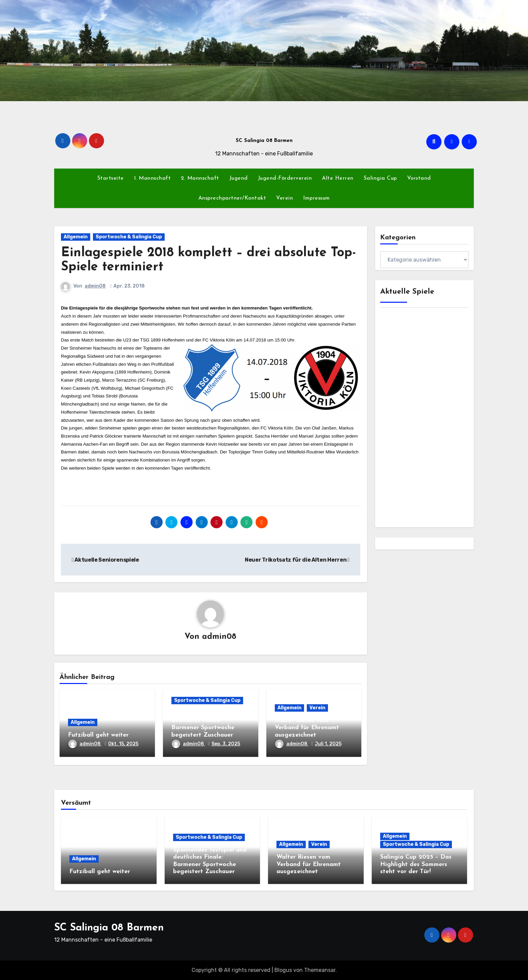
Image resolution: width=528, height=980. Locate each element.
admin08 (95, 286)
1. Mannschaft (153, 178)
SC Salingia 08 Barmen (264, 141)
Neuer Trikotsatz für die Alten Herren (297, 560)
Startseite (111, 178)
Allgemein (76, 237)
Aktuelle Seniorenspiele (105, 560)
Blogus (283, 970)
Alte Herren (338, 178)
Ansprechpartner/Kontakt (232, 198)
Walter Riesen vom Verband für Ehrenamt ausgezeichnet (307, 728)
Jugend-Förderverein (285, 178)
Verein (285, 198)
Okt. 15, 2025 (123, 744)
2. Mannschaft (200, 178)
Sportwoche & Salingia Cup (129, 237)
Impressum (317, 198)
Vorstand (419, 178)
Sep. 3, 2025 (226, 744)
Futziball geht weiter (98, 735)
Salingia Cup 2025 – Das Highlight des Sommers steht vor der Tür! (416, 864)
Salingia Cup (380, 178)
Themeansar (320, 970)
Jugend (239, 178)
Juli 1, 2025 (328, 744)
